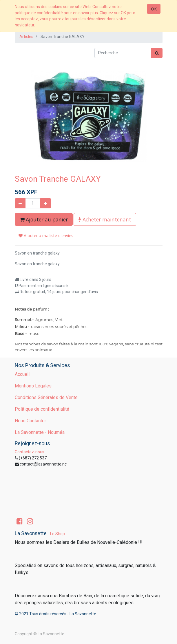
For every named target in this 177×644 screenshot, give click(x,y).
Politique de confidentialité (42, 409)
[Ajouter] (46, 203)
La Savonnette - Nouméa (40, 432)
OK (154, 9)
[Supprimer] (20, 203)
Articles (26, 37)
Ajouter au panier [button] (44, 219)
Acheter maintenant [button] (105, 219)
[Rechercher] (157, 53)
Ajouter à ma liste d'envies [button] (46, 236)
